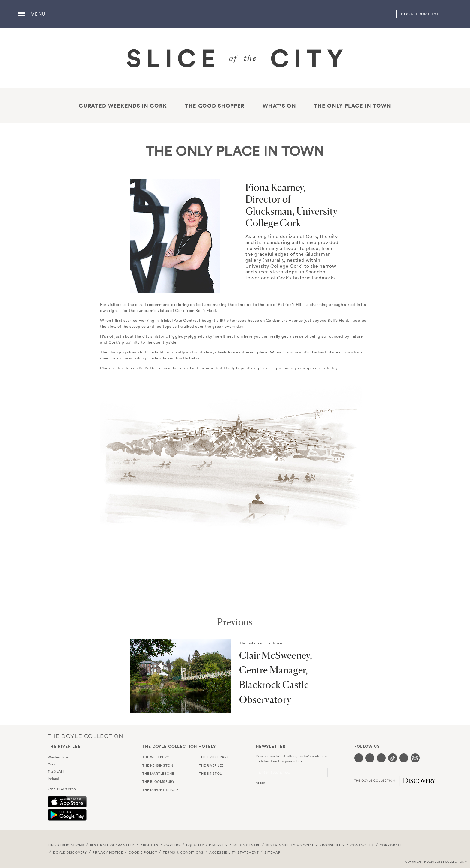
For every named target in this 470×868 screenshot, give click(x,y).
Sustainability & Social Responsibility (305, 845)
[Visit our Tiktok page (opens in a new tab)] (393, 758)
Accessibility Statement (234, 852)
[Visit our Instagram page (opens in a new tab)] (381, 758)
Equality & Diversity (207, 845)
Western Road (59, 757)
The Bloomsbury (159, 782)
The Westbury (156, 757)
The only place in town (352, 106)
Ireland (53, 779)
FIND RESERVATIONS (66, 845)
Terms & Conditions (183, 852)
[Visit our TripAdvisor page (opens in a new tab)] (415, 758)
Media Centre (247, 845)
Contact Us (362, 845)
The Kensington (158, 765)
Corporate (391, 845)
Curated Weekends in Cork (123, 106)
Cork (52, 764)
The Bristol (210, 774)
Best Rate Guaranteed (112, 845)
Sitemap (272, 852)
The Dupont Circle (160, 790)
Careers (173, 845)
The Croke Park (214, 757)
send (261, 783)
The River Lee (235, 14)
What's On (279, 106)
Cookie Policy (143, 852)
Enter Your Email (274, 772)
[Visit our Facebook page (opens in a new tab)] (359, 758)
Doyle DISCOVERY (70, 852)
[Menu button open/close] (22, 14)
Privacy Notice (108, 852)
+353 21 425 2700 (62, 789)
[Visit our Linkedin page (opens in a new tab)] (404, 758)
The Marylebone (158, 774)
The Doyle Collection (85, 736)
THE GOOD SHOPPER (215, 106)
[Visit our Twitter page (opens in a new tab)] (370, 758)
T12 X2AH (56, 771)
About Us (150, 845)
